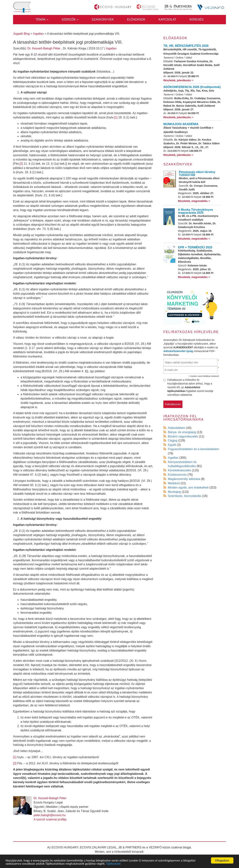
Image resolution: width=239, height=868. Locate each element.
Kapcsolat (167, 19)
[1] (116, 117)
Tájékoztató (113, 864)
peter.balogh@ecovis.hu (50, 815)
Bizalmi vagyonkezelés (183, 436)
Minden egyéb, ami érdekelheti (188, 488)
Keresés (196, 19)
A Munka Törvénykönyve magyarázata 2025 (195, 211)
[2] (21, 164)
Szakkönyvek (103, 19)
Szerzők (70, 19)
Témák (42, 19)
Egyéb (172, 445)
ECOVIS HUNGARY (65, 847)
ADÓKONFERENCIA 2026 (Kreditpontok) (192, 87)
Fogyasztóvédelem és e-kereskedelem (193, 449)
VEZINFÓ (155, 847)
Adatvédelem (177, 428)
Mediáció (174, 483)
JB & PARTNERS (130, 847)
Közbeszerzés (177, 475)
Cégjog (173, 441)
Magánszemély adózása (184, 479)
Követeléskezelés (180, 470)
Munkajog (174, 492)
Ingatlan (111, 48)
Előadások (136, 19)
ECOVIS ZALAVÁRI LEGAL (98, 847)
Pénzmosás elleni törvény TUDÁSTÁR (197, 174)
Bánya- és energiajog (182, 432)
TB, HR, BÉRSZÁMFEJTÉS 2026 (186, 46)
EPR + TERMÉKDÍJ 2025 (195, 247)
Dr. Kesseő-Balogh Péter (44, 48)
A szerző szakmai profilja (50, 819)
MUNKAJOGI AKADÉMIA (181, 124)
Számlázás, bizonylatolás (185, 496)
